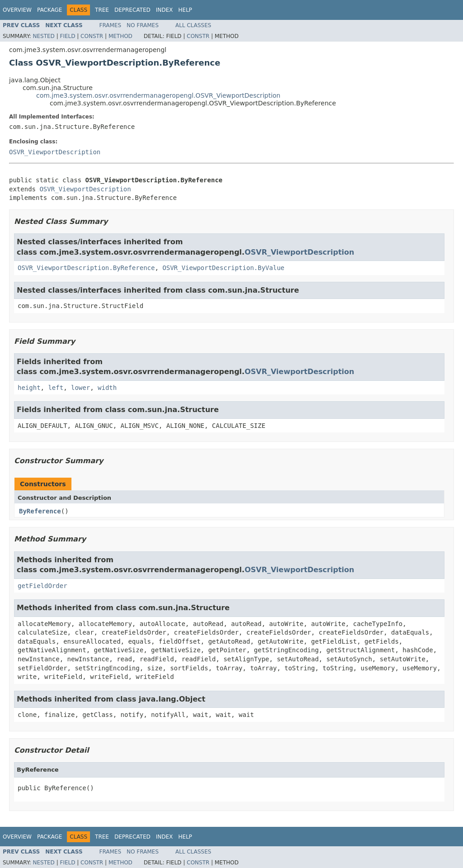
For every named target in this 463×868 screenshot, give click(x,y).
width (107, 388)
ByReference (40, 511)
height (29, 388)
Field (67, 36)
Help (185, 10)
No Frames (143, 25)
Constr (92, 36)
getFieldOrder (43, 586)
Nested (43, 36)
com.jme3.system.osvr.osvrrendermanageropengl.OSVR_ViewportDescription (158, 95)
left (56, 388)
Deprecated (132, 10)
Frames (111, 25)
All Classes (193, 25)
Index (165, 10)
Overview (17, 10)
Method (120, 36)
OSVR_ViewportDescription (55, 152)
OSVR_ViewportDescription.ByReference (86, 268)
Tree (102, 10)
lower (80, 388)
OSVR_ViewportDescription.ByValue (223, 268)
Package (50, 10)
